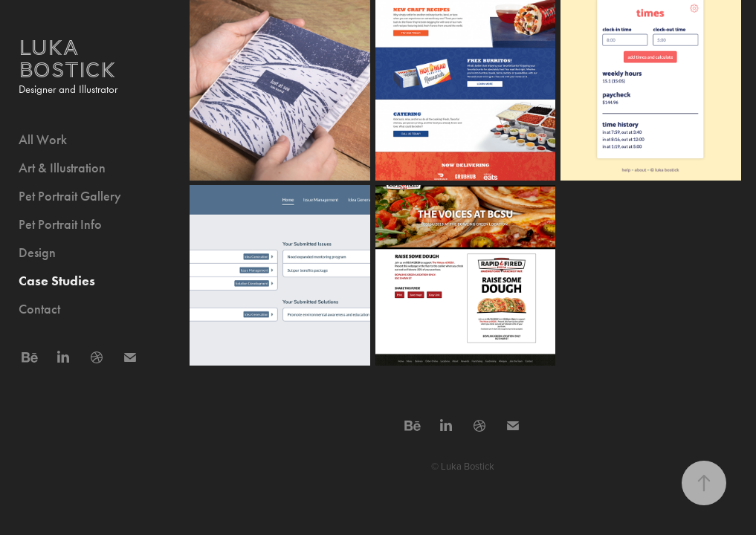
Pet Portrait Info (60, 224)
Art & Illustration (62, 168)
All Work (43, 140)
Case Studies (57, 281)
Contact (39, 309)
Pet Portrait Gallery (70, 196)
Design (37, 253)
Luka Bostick (67, 59)
